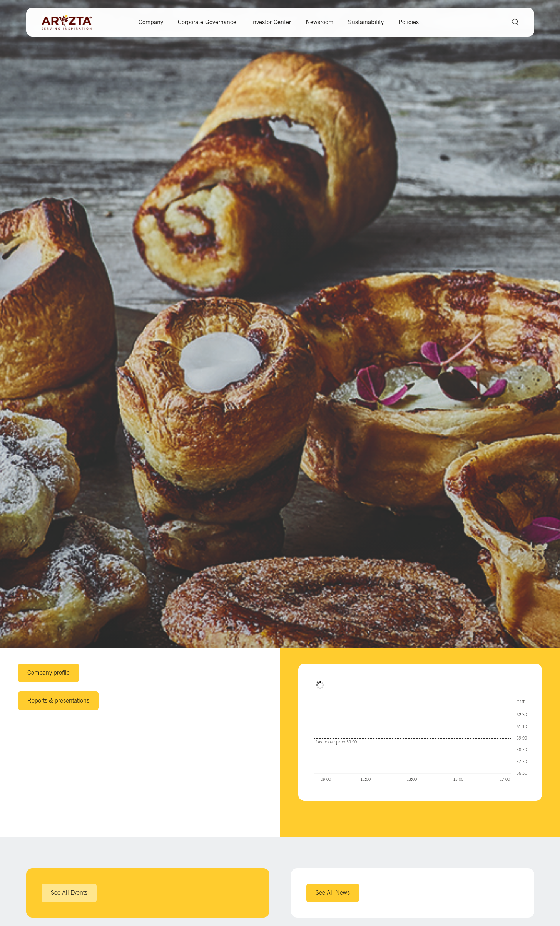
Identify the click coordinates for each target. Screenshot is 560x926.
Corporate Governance (207, 22)
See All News (333, 892)
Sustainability (366, 22)
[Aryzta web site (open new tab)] (70, 22)
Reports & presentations (58, 700)
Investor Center (271, 22)
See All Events (69, 892)
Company (151, 22)
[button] (512, 22)
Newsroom (319, 22)
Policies (409, 22)
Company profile (48, 673)
